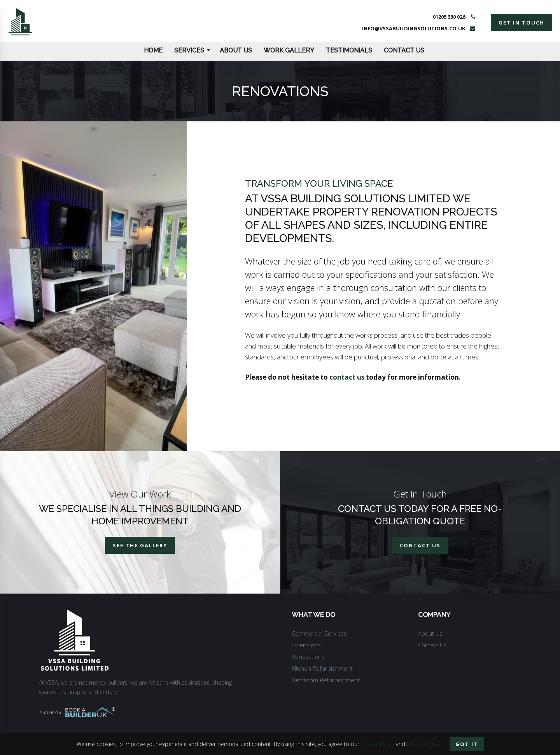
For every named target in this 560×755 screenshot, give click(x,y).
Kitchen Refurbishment (322, 668)
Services (192, 50)
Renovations (308, 657)
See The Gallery (140, 545)
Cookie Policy (377, 744)
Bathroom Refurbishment (326, 680)
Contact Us (404, 50)
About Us (236, 50)
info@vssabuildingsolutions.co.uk (414, 28)
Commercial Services (319, 633)
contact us (347, 377)
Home (153, 50)
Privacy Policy (423, 744)
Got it (467, 744)
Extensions (306, 645)
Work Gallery (289, 50)
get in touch (521, 23)
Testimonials (349, 50)
